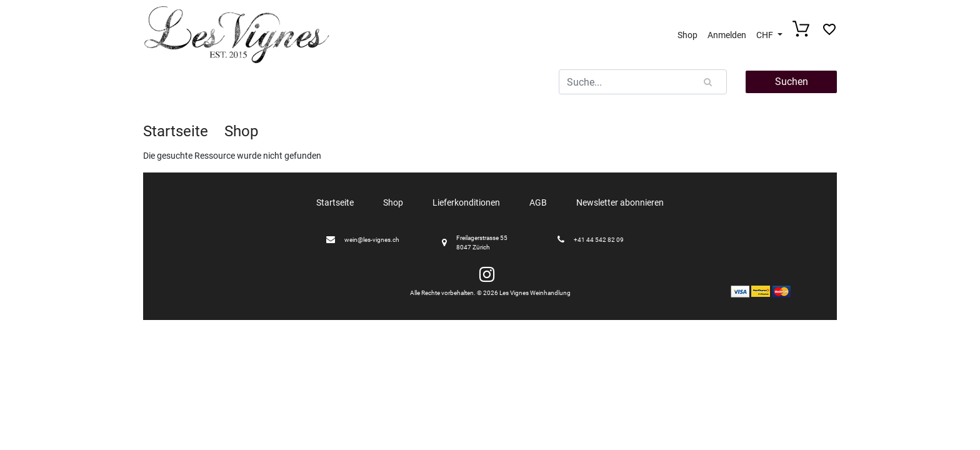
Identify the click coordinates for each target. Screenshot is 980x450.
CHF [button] (766, 35)
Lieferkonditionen (466, 202)
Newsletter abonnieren (620, 202)
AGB (538, 202)
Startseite (176, 131)
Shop (687, 35)
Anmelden (727, 35)
